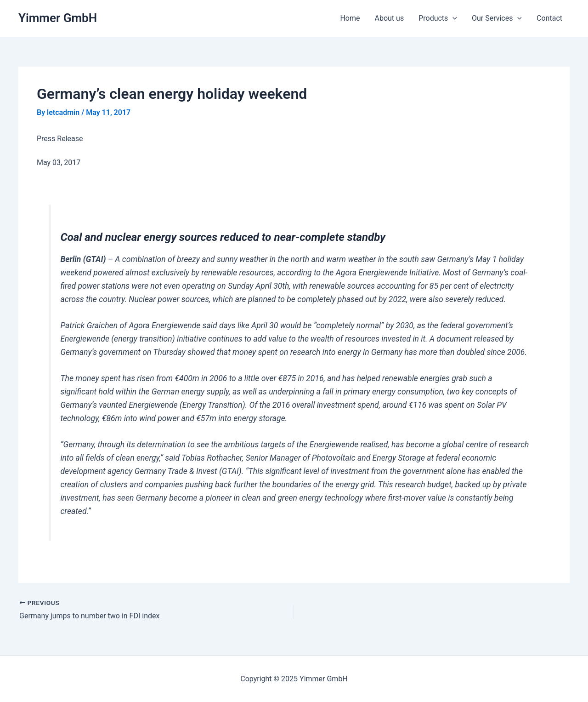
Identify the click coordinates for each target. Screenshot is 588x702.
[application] (452, 18)
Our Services (497, 18)
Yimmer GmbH (58, 18)
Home (350, 18)
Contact (549, 18)
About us (390, 18)
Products (438, 18)
